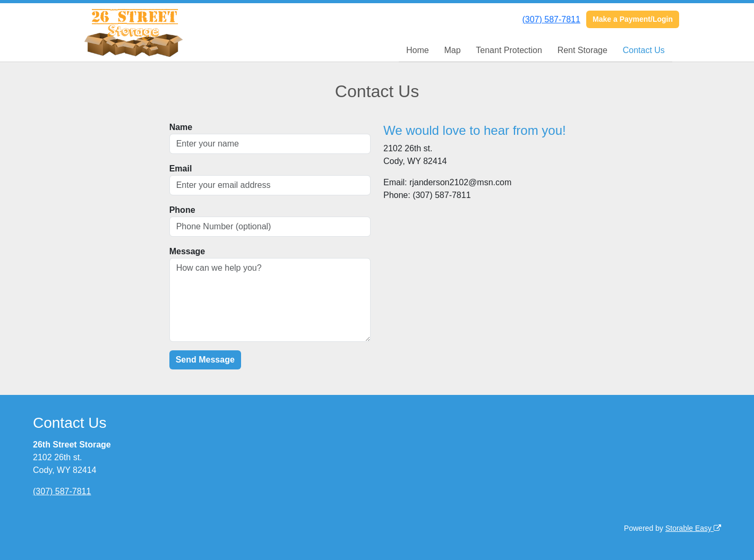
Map (452, 50)
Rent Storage (582, 50)
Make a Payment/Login (633, 19)
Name (181, 127)
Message (187, 251)
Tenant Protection (509, 50)
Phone (182, 210)
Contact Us (644, 50)
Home (418, 50)
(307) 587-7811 (551, 19)
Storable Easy (693, 528)
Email (181, 169)
